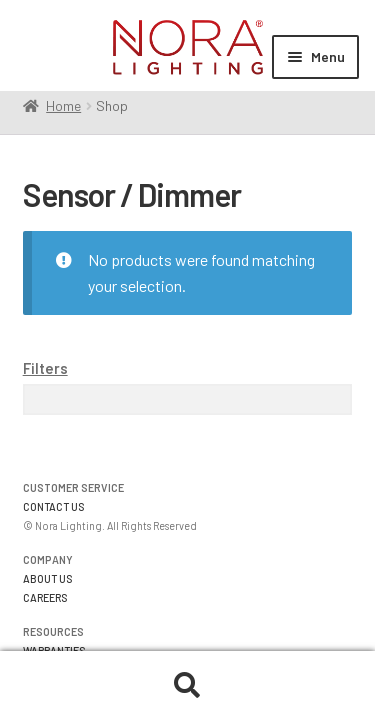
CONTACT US (54, 506)
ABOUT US (48, 578)
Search (187, 686)
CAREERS (45, 597)
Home (63, 105)
